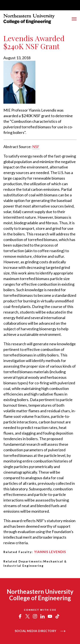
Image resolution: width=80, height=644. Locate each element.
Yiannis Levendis (50, 552)
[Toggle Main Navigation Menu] (74, 19)
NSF (36, 147)
